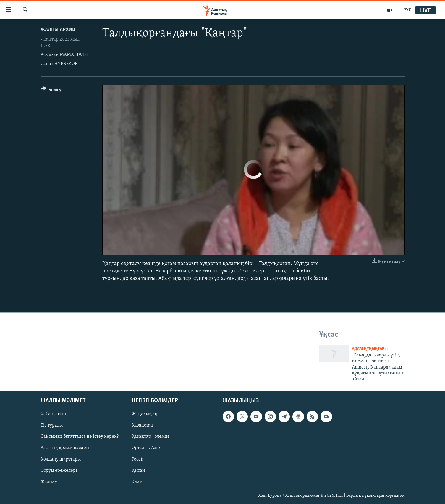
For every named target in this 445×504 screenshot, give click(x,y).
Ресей (138, 459)
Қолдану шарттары (61, 459)
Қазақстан (143, 425)
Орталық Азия (147, 448)
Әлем (137, 482)
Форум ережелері (59, 470)
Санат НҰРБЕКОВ (59, 64)
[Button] (51, 91)
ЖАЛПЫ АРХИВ (58, 30)
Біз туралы (52, 425)
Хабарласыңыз (56, 414)
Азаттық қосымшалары (65, 448)
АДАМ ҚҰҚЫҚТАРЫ (370, 349)
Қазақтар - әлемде (151, 437)
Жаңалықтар (145, 414)
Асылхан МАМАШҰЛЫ (64, 55)
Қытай (138, 470)
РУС (407, 10)
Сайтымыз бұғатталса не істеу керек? (80, 437)
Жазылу (49, 482)
